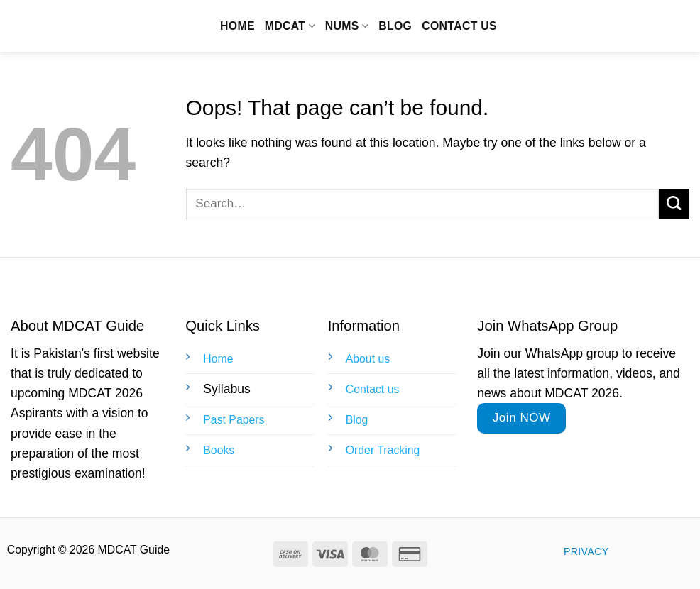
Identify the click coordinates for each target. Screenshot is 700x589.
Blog (395, 26)
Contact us (459, 26)
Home (237, 26)
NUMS (347, 26)
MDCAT (290, 26)
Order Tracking (383, 450)
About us (368, 359)
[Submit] (674, 204)
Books (219, 450)
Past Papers (234, 420)
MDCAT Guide (89, 26)
